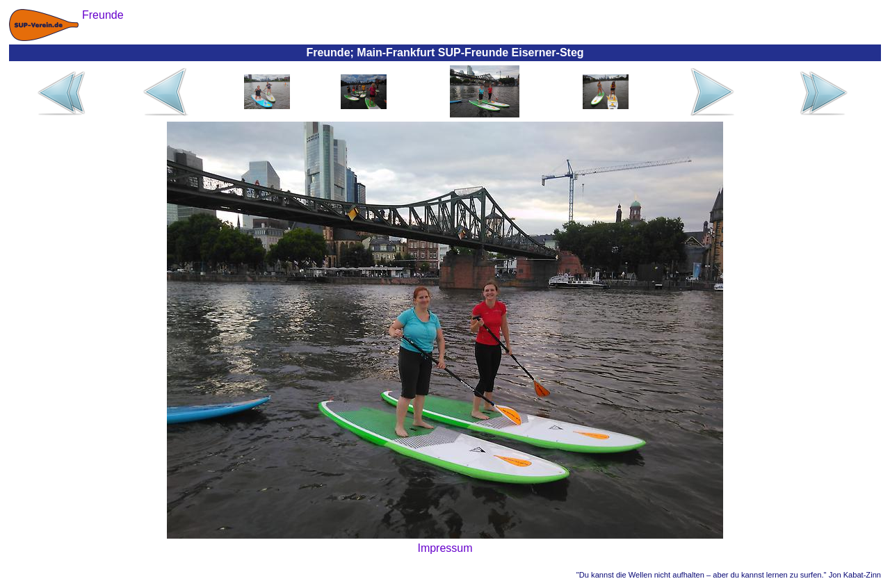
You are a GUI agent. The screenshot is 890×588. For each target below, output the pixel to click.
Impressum (445, 548)
